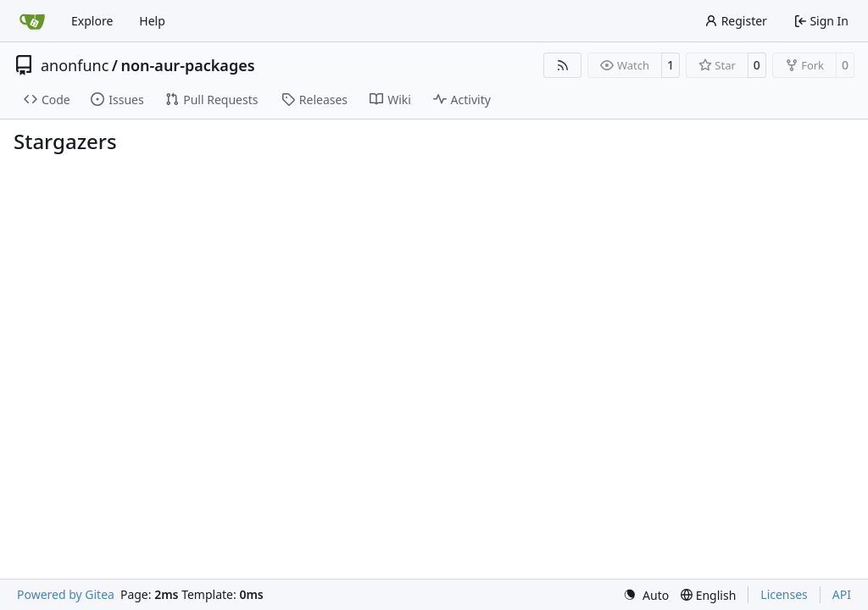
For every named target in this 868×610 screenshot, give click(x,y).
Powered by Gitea (66, 594)
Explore (92, 21)
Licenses (784, 594)
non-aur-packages (188, 65)
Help (152, 21)
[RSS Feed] (563, 65)
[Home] (32, 21)
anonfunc (75, 65)
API (842, 594)
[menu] (646, 595)
